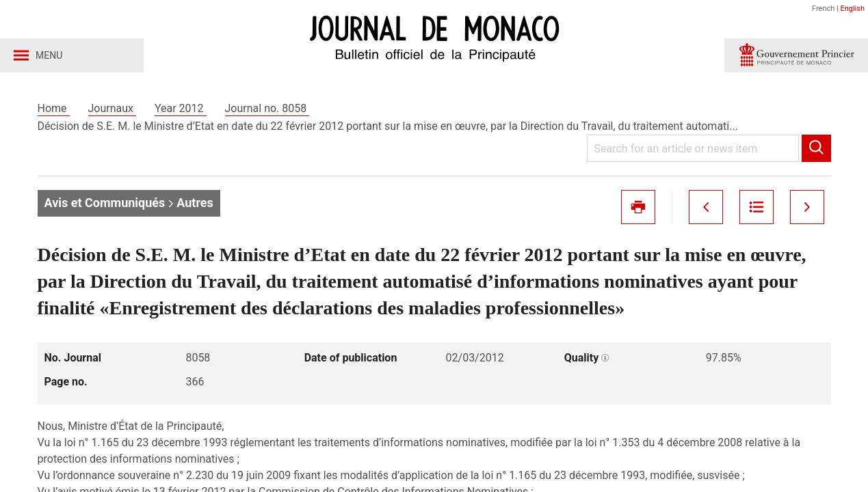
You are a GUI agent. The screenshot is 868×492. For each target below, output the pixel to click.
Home (54, 108)
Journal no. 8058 (267, 108)
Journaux (112, 108)
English (852, 9)
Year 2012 (181, 108)
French (823, 9)
